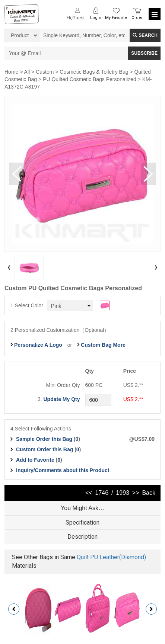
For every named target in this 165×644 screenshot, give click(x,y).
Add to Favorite (35, 460)
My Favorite (116, 18)
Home (11, 72)
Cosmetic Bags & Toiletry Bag (94, 72)
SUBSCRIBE (144, 53)
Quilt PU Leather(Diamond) (111, 557)
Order (137, 18)
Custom (45, 72)
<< (89, 493)
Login (96, 18)
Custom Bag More (103, 345)
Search (145, 35)
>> (136, 493)
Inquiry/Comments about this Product (63, 470)
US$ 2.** (133, 399)
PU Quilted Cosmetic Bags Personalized (90, 79)
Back (149, 493)
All (27, 72)
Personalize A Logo (38, 345)
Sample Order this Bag (45, 439)
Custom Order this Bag (45, 449)
